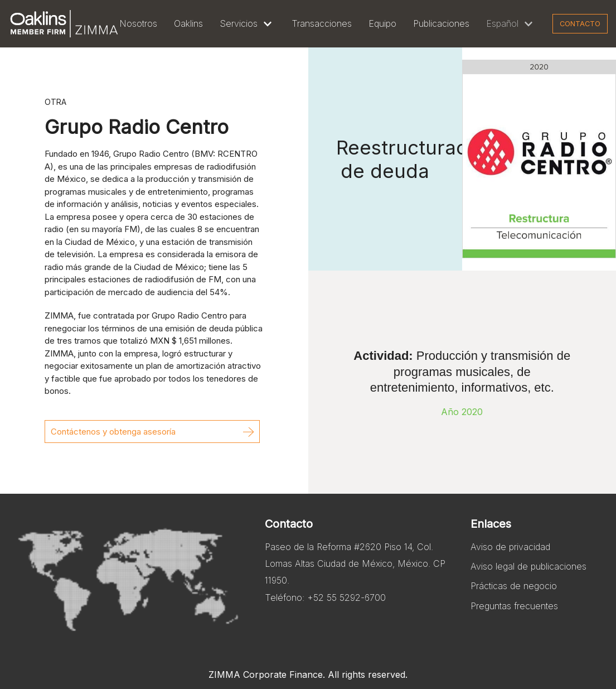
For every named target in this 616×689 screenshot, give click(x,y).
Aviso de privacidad (510, 547)
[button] (152, 432)
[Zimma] (64, 24)
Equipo (382, 23)
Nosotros (138, 23)
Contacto (580, 24)
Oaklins (188, 23)
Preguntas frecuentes (514, 606)
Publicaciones (441, 23)
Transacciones (322, 23)
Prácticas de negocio (514, 586)
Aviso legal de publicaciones (528, 566)
